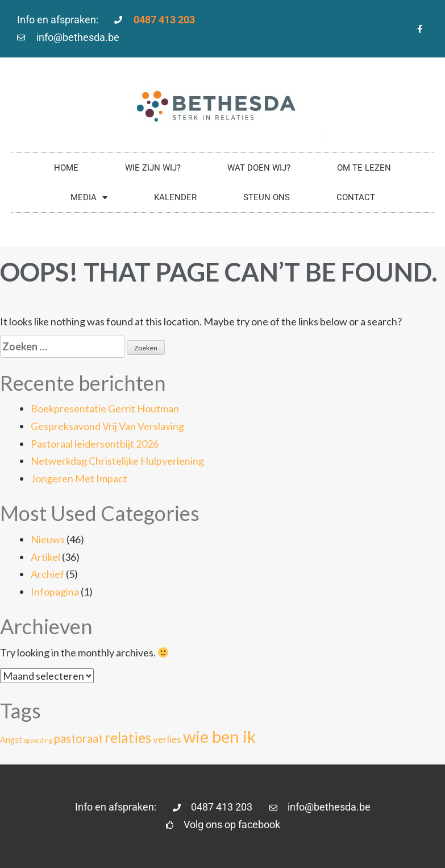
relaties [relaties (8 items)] (128, 737)
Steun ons (267, 197)
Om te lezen (364, 168)
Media (89, 198)
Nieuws (48, 539)
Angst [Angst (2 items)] (11, 740)
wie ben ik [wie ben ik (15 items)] (219, 736)
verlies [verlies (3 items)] (167, 739)
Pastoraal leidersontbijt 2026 (95, 444)
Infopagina (55, 592)
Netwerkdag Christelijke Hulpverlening (117, 461)
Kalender (175, 197)
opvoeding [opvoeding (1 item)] (38, 740)
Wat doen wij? (259, 168)
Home (66, 168)
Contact (356, 197)
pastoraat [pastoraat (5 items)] (78, 738)
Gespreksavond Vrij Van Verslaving (107, 426)
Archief (47, 574)
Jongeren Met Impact (79, 478)
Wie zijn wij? (153, 168)
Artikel (45, 557)
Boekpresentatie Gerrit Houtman (105, 408)
